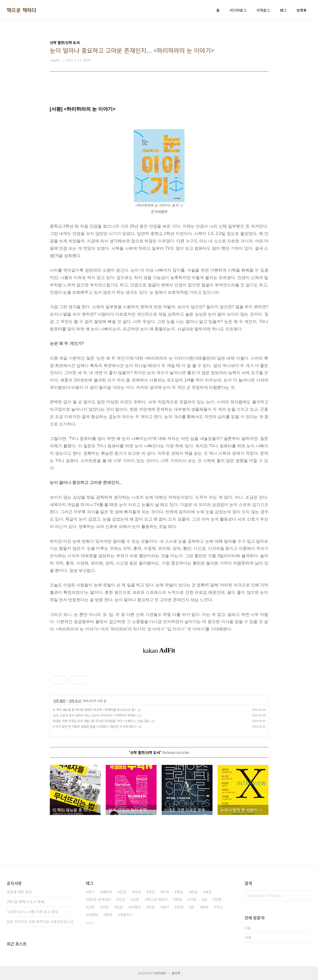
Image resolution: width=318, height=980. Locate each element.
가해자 (93, 915)
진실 (123, 892)
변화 (205, 907)
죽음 (180, 892)
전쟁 (218, 899)
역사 (219, 907)
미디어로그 (238, 10)
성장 (91, 907)
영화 (179, 899)
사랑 (136, 899)
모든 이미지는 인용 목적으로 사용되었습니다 (40, 922)
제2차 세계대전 (99, 899)
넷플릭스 (126, 915)
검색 (307, 896)
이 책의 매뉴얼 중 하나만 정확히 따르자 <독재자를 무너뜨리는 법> (94, 710)
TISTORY (160, 973)
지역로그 (263, 10)
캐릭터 (107, 892)
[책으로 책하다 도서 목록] (26, 902)
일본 (120, 907)
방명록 (302, 10)
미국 (166, 892)
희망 (105, 907)
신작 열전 (59, 701)
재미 (166, 907)
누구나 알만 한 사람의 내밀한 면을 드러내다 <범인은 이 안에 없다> (95, 726)
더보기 (90, 923)
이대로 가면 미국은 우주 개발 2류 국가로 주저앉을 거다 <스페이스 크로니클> (101, 721)
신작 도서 (75, 701)
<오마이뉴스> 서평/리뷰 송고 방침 (32, 912)
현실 (194, 892)
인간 (122, 899)
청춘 (152, 907)
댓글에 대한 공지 (19, 892)
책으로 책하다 (22, 10)
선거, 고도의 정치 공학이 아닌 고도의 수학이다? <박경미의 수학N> (95, 715)
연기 (91, 892)
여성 (137, 892)
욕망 (208, 892)
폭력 (109, 915)
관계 (180, 907)
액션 (152, 892)
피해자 (136, 907)
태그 (283, 10)
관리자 (176, 973)
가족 (193, 899)
